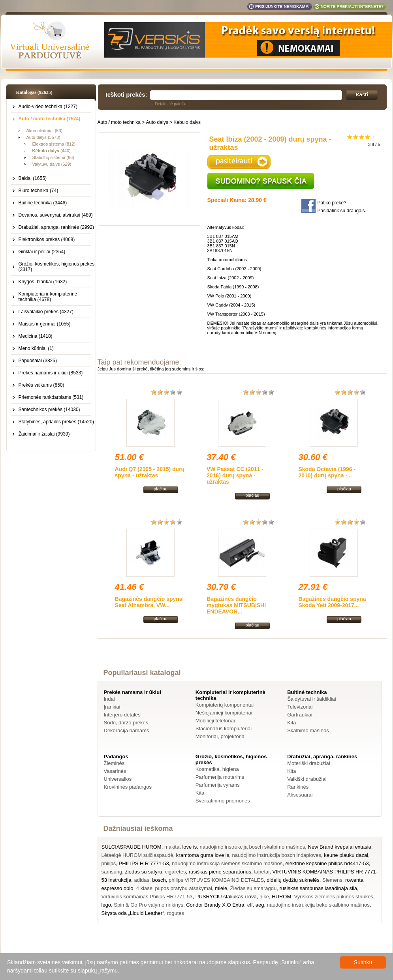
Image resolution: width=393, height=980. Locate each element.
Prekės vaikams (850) (41, 385)
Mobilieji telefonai (215, 721)
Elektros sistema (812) (54, 144)
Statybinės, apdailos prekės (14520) (56, 422)
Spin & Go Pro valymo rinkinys (149, 905)
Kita (291, 723)
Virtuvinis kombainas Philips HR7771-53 (147, 897)
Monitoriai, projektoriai (221, 736)
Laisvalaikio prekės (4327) (46, 312)
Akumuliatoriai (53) (45, 131)
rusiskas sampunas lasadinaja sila (318, 888)
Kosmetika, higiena (217, 769)
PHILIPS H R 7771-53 (144, 863)
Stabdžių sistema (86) (53, 157)
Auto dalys (157, 122)
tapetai (262, 872)
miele (221, 888)
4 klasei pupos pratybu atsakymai (174, 888)
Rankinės (298, 787)
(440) (52, 151)
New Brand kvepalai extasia (339, 847)
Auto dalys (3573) (43, 137)
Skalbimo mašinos (308, 730)
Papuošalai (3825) (38, 361)
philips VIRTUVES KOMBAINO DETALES (216, 880)
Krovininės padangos (128, 787)
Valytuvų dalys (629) (52, 164)
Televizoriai (300, 707)
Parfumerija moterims (220, 777)
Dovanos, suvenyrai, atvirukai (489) (56, 215)
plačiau (161, 489)
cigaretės (176, 872)
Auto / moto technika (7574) (50, 119)
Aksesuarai (300, 795)
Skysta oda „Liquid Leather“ (133, 913)
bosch (159, 880)
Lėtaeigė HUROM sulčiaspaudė (137, 855)
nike (264, 897)
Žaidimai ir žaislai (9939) (44, 434)
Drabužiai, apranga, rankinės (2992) (56, 227)
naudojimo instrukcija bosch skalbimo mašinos (253, 847)
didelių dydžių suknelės (293, 880)
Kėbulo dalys (187, 122)
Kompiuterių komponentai (225, 705)
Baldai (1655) (33, 178)
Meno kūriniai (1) (36, 348)
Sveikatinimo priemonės (223, 801)
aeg (260, 905)
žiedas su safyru (143, 872)
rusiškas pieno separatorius (220, 872)
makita (172, 847)
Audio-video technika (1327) (48, 107)
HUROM (281, 897)
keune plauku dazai (346, 855)
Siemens (332, 880)
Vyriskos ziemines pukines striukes (334, 897)
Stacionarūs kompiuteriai (224, 728)
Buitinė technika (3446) (43, 203)
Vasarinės (115, 771)
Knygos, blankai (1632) (43, 282)
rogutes (176, 913)
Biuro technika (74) (39, 191)
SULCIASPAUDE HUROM (132, 847)
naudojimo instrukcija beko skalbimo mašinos (318, 905)
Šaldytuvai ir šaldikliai (312, 699)
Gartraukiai (300, 715)
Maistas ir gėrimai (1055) (45, 324)
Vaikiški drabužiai (307, 779)
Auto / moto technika (119, 122)
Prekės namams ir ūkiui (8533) (51, 373)
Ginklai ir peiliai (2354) (42, 252)
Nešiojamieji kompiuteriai (224, 713)
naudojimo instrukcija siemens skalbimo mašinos (227, 863)
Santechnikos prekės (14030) (49, 410)
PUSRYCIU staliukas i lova (226, 897)
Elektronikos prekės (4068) (47, 239)
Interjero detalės (122, 715)
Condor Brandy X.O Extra (215, 905)
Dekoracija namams (127, 730)
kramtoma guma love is (203, 855)
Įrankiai (112, 707)
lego (106, 905)
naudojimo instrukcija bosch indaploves (276, 855)
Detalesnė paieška (171, 104)
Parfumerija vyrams (218, 785)
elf (250, 905)
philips (109, 863)
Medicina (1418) (36, 336)
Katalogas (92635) (34, 92)
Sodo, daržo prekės (126, 723)
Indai (109, 699)
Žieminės (114, 763)
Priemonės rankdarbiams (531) (51, 397)
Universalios (118, 779)
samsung (112, 872)
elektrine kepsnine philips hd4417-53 (327, 863)
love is (189, 847)
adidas (142, 880)
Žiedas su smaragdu (253, 888)
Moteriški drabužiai (308, 763)
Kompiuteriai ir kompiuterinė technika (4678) (48, 297)
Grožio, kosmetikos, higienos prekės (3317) (57, 267)
